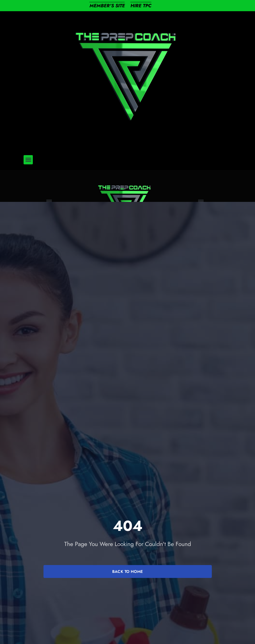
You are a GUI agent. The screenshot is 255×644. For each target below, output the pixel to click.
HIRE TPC (141, 6)
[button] (28, 160)
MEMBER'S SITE (107, 6)
